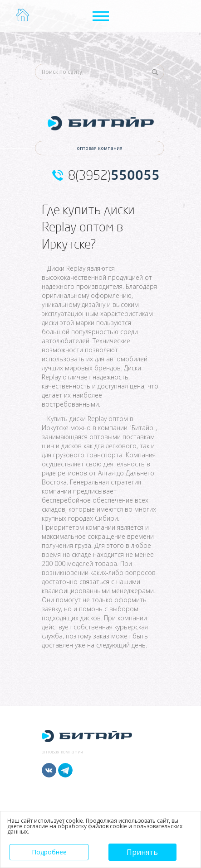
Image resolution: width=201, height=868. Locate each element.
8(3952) (114, 175)
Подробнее (49, 852)
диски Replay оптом (99, 419)
